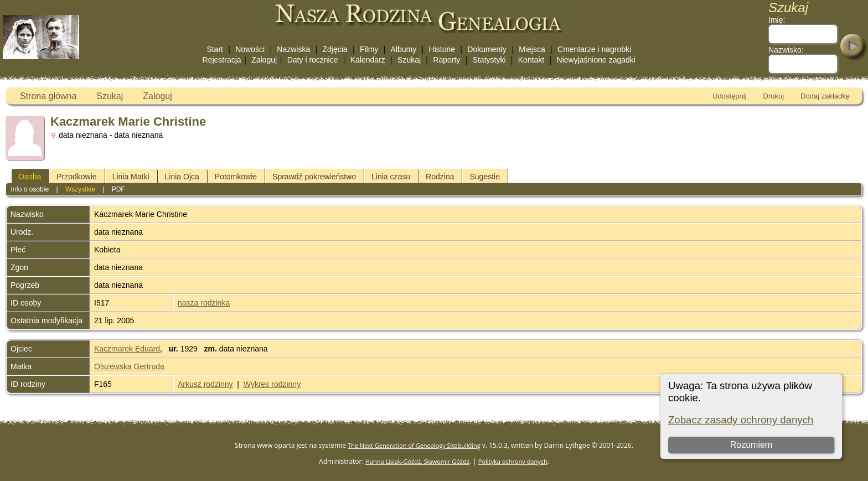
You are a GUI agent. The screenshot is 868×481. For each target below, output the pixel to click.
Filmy (369, 49)
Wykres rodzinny (272, 384)
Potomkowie (236, 177)
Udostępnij (729, 96)
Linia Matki (131, 177)
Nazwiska (293, 49)
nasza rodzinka (204, 303)
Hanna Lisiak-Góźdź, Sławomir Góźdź (417, 461)
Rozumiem (751, 445)
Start (215, 49)
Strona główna (48, 96)
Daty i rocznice (313, 60)
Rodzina (440, 177)
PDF (118, 189)
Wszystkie (80, 189)
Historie (442, 49)
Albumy (404, 49)
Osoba (30, 177)
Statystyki (489, 60)
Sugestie (484, 177)
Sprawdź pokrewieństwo (314, 177)
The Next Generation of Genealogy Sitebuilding (414, 445)
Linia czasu (391, 177)
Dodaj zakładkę (825, 96)
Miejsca (532, 49)
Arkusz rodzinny (205, 384)
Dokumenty (487, 49)
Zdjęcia (335, 49)
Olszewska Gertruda (129, 366)
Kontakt (531, 60)
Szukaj (409, 60)
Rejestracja (222, 60)
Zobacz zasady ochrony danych (741, 420)
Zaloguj (264, 60)
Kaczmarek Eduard (127, 349)
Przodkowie (76, 177)
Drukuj (774, 96)
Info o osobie (30, 189)
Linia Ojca (182, 177)
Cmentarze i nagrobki (594, 49)
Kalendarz (368, 60)
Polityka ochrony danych (513, 461)
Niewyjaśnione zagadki (596, 60)
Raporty (446, 60)
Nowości (250, 49)
